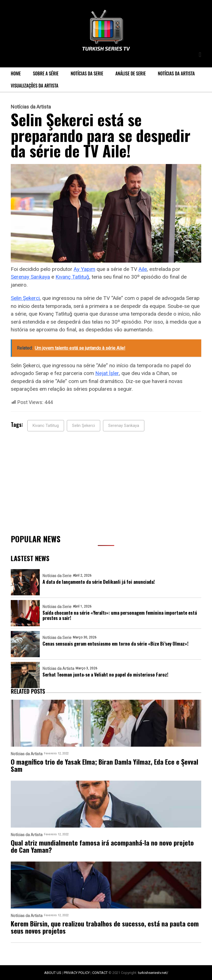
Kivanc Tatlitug (46, 426)
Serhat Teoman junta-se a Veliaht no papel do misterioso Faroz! (105, 674)
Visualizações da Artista (35, 86)
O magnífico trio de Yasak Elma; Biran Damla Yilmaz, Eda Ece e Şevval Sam (104, 765)
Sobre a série (46, 73)
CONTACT (100, 973)
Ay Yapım (84, 269)
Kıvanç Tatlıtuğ (72, 277)
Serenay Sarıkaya (30, 277)
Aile (143, 269)
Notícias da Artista (176, 73)
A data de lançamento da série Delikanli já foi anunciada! (99, 582)
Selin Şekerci (25, 298)
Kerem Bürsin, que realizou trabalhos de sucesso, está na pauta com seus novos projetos (105, 927)
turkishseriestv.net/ (153, 973)
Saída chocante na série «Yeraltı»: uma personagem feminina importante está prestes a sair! (120, 615)
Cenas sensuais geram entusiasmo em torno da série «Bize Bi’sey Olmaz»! (116, 644)
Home (16, 73)
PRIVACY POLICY (77, 973)
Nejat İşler (107, 373)
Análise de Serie (131, 73)
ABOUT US (53, 973)
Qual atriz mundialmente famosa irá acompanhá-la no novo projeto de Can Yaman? (102, 846)
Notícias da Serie (87, 73)
